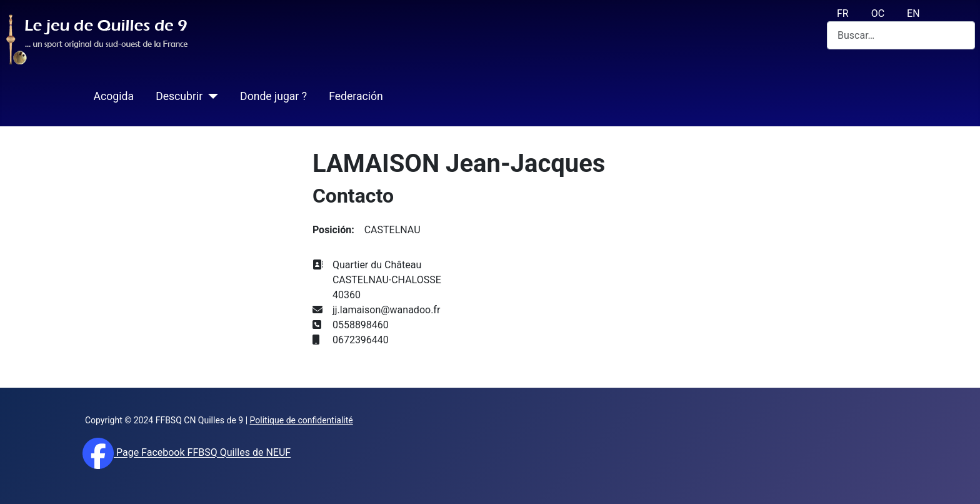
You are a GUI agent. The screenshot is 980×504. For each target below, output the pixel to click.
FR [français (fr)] (843, 13)
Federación (356, 96)
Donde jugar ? (273, 96)
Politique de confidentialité (302, 420)
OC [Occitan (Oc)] (878, 13)
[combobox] (901, 35)
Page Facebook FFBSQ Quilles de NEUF (202, 453)
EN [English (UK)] (913, 13)
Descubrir (179, 96)
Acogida (114, 96)
